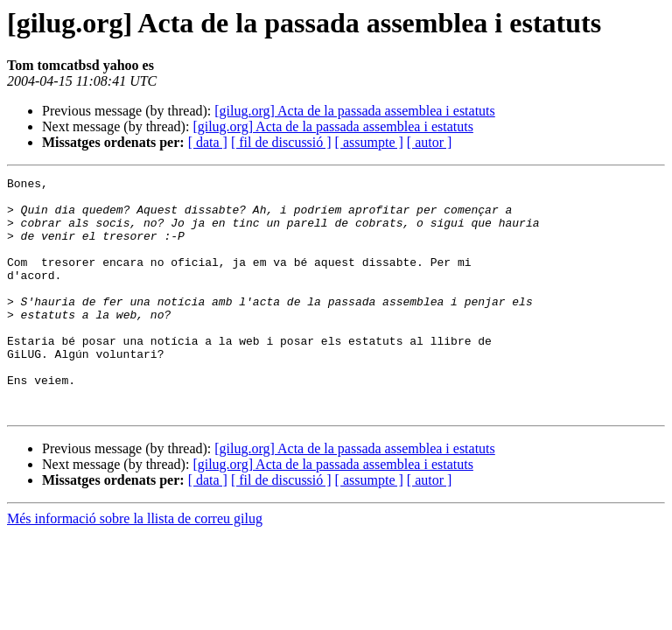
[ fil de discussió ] (281, 142)
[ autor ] (430, 142)
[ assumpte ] (369, 142)
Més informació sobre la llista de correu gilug (135, 566)
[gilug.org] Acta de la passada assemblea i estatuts (355, 111)
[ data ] (208, 142)
